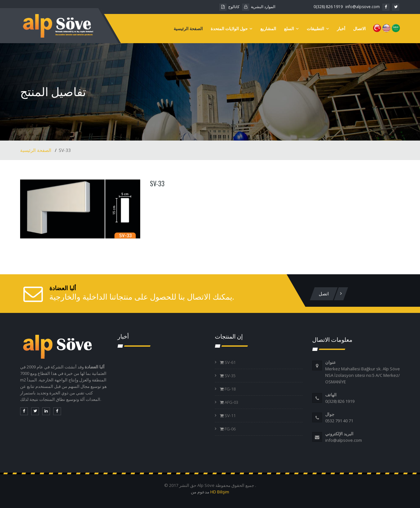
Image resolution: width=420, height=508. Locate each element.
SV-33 (157, 183)
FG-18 (230, 389)
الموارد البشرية (259, 7)
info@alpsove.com (363, 7)
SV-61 (230, 362)
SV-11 (230, 415)
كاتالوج (229, 7)
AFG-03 (231, 402)
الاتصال (359, 29)
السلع (291, 29)
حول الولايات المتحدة (232, 29)
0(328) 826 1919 (328, 7)
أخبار (341, 29)
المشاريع (268, 29)
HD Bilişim (220, 492)
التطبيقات (318, 29)
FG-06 (230, 429)
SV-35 (230, 376)
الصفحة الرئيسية (188, 29)
